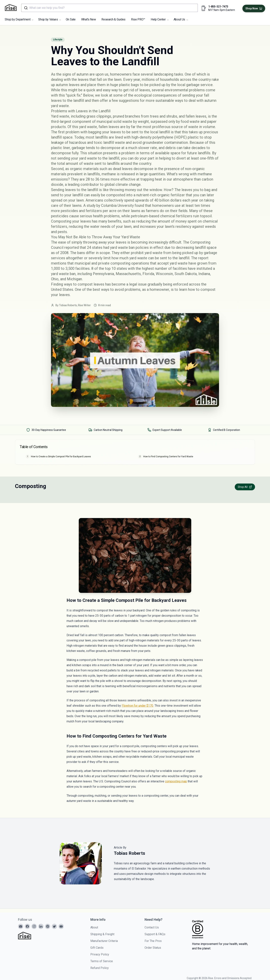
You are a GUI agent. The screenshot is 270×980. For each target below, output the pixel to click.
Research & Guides (113, 19)
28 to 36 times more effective (111, 179)
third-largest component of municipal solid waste (92, 121)
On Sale (71, 19)
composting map (176, 781)
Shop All (245, 487)
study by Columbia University (110, 205)
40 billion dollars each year (176, 200)
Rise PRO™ (138, 19)
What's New (89, 19)
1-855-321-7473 (218, 7)
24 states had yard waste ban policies (118, 247)
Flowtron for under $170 (137, 706)
